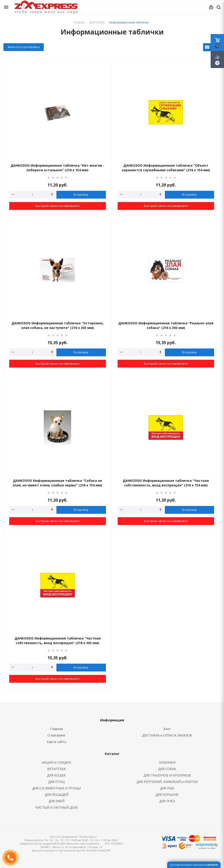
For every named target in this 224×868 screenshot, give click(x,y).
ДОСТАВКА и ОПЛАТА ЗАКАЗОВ (167, 735)
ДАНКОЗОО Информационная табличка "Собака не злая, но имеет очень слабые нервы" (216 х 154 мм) (57, 483)
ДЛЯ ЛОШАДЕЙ (57, 795)
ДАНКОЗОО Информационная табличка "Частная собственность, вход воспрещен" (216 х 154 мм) (166, 483)
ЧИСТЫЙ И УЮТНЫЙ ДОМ (56, 807)
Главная (79, 22)
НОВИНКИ (167, 762)
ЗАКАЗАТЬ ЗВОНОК (12, 858)
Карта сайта (56, 742)
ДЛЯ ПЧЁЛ (167, 801)
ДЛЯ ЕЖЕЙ (57, 801)
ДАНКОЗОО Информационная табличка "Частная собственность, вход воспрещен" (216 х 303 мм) (58, 641)
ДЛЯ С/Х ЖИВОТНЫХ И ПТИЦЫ (57, 788)
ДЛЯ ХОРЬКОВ (167, 795)
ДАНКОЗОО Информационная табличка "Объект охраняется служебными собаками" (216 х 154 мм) (166, 168)
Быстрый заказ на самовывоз (57, 206)
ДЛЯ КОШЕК (56, 775)
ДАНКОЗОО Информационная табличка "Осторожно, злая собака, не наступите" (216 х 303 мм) (58, 325)
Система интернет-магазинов (194, 865)
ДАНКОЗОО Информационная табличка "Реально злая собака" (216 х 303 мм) (166, 325)
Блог (167, 729)
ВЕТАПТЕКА (57, 769)
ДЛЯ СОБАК (167, 769)
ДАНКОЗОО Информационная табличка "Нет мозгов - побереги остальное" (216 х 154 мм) (57, 168)
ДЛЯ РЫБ (167, 788)
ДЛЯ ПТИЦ (56, 782)
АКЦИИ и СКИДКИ (56, 762)
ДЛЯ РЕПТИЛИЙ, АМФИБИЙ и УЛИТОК (167, 782)
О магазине (56, 735)
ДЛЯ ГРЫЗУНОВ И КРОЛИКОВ (167, 775)
